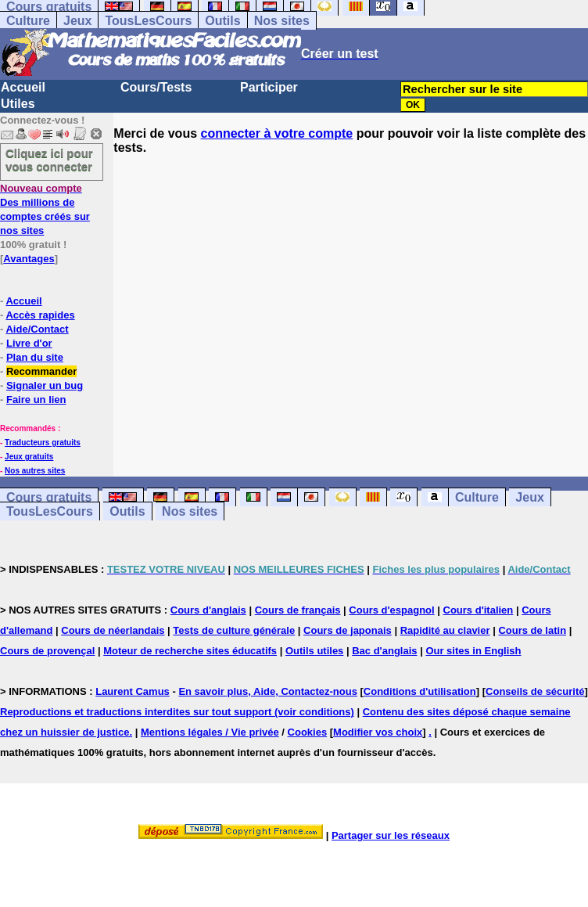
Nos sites (282, 21)
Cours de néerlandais (113, 630)
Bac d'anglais (384, 651)
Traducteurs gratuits (43, 443)
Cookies (308, 732)
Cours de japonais (348, 630)
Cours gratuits (49, 497)
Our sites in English (473, 651)
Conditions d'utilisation (420, 691)
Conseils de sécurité (535, 691)
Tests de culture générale (234, 630)
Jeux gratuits (29, 457)
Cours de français (298, 610)
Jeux (77, 21)
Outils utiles (314, 651)
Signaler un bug (45, 385)
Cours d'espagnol (391, 610)
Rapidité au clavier (445, 630)
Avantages (29, 259)
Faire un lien (36, 400)
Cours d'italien (479, 610)
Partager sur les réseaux (391, 835)
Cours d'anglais (208, 610)
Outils (222, 21)
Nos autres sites (35, 471)
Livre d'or (29, 343)
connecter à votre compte (277, 133)
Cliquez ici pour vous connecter (49, 160)
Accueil (23, 87)
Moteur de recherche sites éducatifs (190, 651)
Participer (269, 87)
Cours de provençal (47, 651)
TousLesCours (148, 21)
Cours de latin (532, 630)
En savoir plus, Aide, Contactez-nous (268, 691)
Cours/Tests (156, 87)
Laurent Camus (133, 691)
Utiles (18, 104)
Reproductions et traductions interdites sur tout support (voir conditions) (177, 712)
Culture (28, 21)
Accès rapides (40, 315)
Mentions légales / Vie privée (210, 732)
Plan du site (35, 357)
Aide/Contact (37, 329)
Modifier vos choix (378, 732)
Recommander (41, 371)
